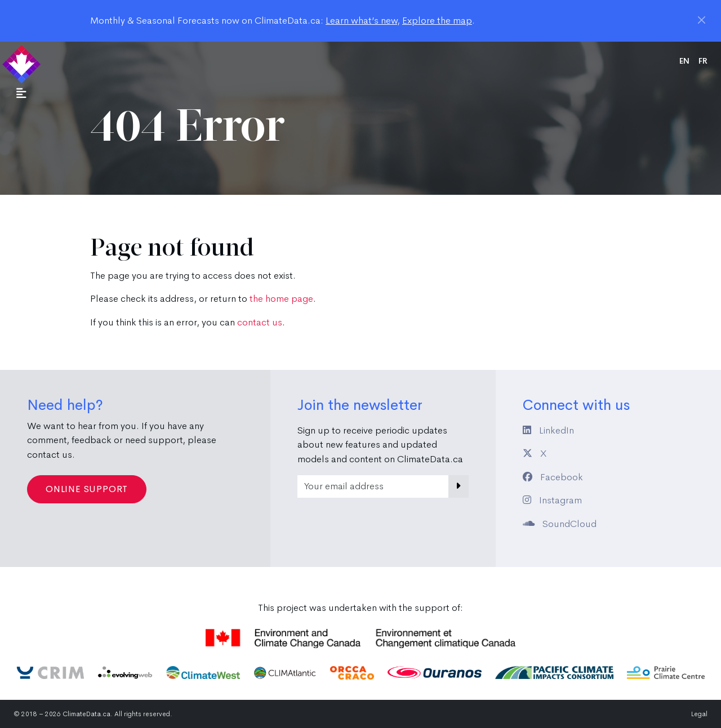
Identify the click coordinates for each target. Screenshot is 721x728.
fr (703, 61)
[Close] (702, 20)
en (684, 61)
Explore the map (437, 21)
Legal (699, 714)
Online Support (87, 489)
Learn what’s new (361, 21)
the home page (281, 299)
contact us (260, 322)
